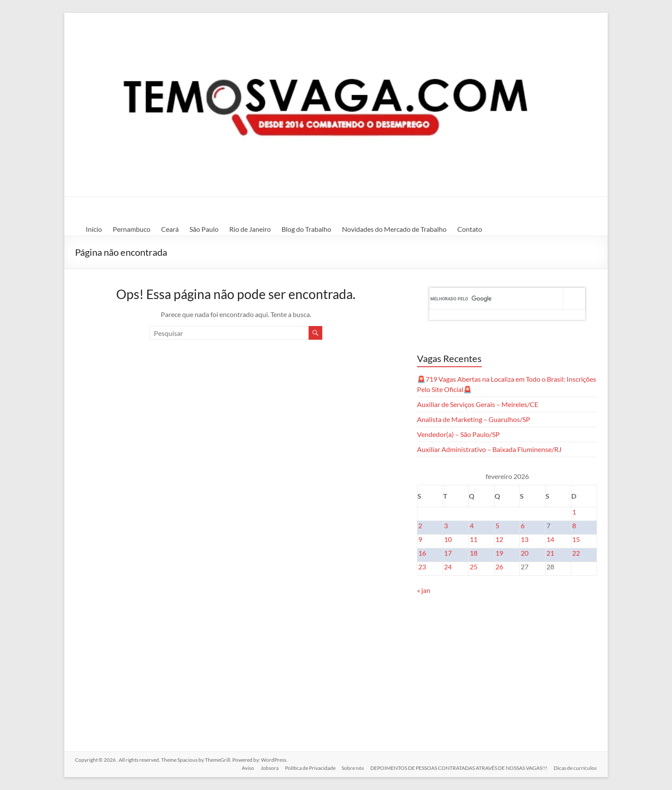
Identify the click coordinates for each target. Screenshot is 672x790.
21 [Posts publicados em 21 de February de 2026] (550, 553)
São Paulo (204, 229)
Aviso (246, 768)
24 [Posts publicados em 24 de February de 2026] (448, 567)
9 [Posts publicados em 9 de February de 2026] (420, 539)
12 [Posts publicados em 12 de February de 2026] (499, 539)
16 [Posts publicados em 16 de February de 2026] (422, 553)
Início (94, 229)
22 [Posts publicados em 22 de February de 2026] (576, 553)
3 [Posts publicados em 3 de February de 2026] (446, 525)
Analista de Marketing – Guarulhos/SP (474, 419)
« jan (424, 590)
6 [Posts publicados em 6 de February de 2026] (523, 525)
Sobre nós (352, 768)
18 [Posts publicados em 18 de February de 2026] (474, 553)
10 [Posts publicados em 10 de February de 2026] (448, 539)
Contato (470, 229)
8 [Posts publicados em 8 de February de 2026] (574, 525)
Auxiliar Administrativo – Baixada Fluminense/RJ (489, 449)
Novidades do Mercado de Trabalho (394, 229)
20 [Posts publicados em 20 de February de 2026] (525, 553)
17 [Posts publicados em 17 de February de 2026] (448, 553)
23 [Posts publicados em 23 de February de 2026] (422, 567)
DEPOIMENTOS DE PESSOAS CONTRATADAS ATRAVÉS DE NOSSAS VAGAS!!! (459, 768)
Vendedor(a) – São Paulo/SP (458, 434)
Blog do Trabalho (306, 229)
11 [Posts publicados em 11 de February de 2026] (474, 539)
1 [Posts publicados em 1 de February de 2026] (574, 512)
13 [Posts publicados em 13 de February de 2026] (525, 539)
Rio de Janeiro (250, 229)
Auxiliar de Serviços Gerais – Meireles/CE (478, 404)
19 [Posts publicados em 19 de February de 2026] (499, 553)
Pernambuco (132, 229)
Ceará (170, 229)
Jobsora (268, 768)
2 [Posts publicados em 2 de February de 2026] (420, 525)
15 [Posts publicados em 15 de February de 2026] (576, 539)
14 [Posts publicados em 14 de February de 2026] (550, 539)
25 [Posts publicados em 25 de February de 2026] (474, 567)
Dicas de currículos (576, 768)
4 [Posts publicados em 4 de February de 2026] (472, 525)
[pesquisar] (496, 299)
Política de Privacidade (309, 768)
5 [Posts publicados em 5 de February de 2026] (497, 525)
